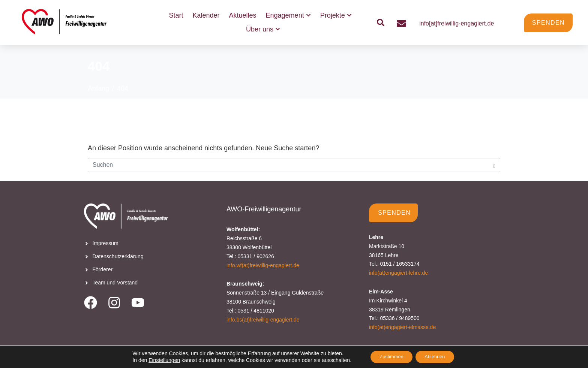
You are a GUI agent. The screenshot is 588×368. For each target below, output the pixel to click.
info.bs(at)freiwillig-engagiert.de (263, 320)
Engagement (288, 16)
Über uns (263, 29)
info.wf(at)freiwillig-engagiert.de (263, 265)
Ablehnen (438, 356)
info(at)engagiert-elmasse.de (402, 327)
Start (176, 15)
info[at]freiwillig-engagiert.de (457, 23)
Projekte (336, 16)
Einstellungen (158, 360)
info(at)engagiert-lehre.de (398, 273)
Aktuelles (243, 15)
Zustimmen (388, 356)
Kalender (206, 15)
